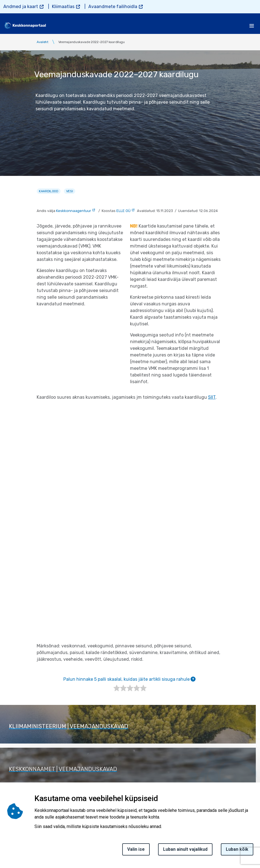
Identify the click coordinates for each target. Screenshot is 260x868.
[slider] (130, 688)
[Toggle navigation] (252, 26)
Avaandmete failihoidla (113, 7)
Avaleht (42, 42)
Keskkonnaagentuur (74, 211)
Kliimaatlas (63, 7)
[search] (237, 26)
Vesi (70, 191)
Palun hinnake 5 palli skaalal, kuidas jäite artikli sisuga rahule (129, 679)
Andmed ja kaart (21, 7)
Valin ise (136, 849)
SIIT (212, 397)
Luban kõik (237, 849)
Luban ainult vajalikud (185, 849)
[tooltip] (193, 679)
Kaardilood (49, 191)
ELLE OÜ (123, 211)
